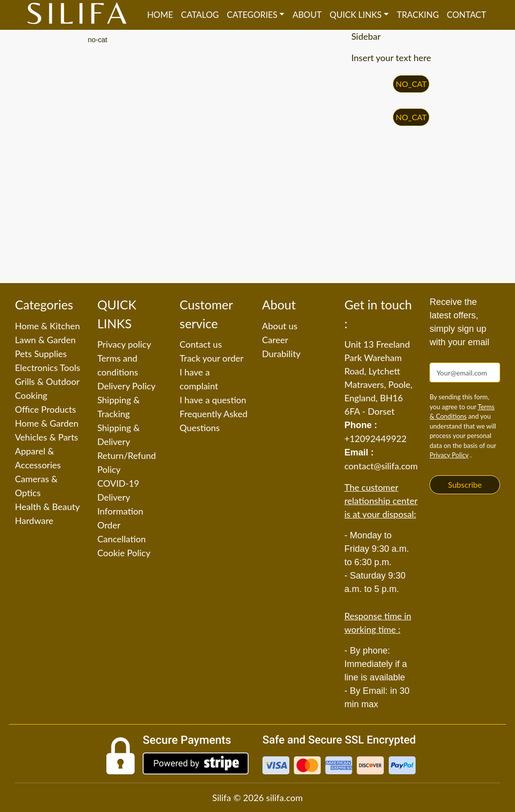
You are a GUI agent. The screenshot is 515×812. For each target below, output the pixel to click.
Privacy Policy (449, 455)
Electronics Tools (47, 368)
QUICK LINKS (356, 15)
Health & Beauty (47, 507)
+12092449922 (376, 439)
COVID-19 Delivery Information (121, 497)
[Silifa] (77, 15)
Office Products (45, 409)
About (307, 15)
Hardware (34, 520)
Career (275, 340)
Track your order (212, 358)
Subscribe (465, 484)
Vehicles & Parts (46, 437)
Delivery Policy (127, 386)
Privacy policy (124, 344)
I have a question (213, 400)
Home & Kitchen (47, 326)
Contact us (201, 344)
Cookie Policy (124, 553)
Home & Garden (47, 423)
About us (280, 326)
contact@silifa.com (381, 466)
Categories (252, 15)
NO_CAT (411, 84)
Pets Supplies (41, 354)
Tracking (418, 15)
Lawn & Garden (45, 340)
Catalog (200, 15)
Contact (467, 15)
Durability (281, 354)
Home (160, 15)
